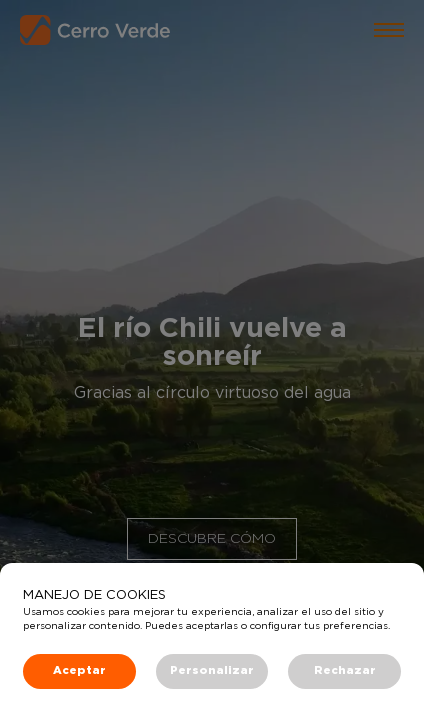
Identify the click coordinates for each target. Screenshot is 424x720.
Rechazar (345, 670)
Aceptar (79, 670)
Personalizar (212, 670)
